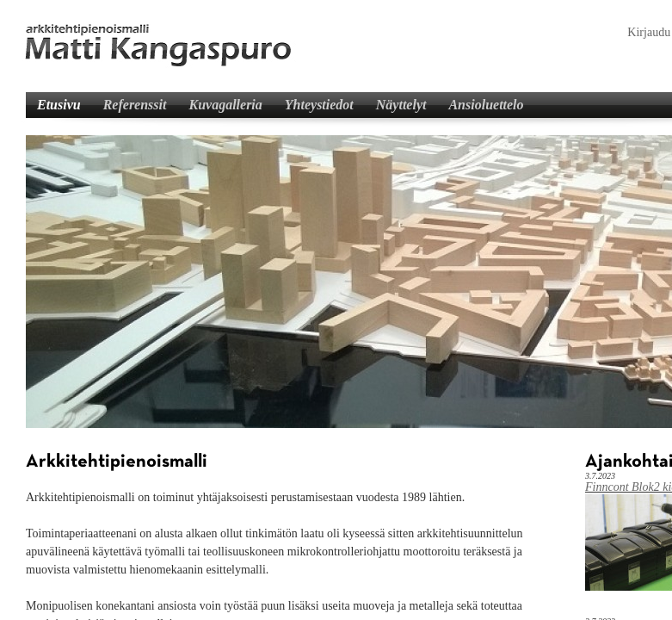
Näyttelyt (401, 105)
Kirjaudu (649, 32)
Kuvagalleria (225, 105)
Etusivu (59, 105)
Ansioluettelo (486, 105)
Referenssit (135, 105)
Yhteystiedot (319, 105)
